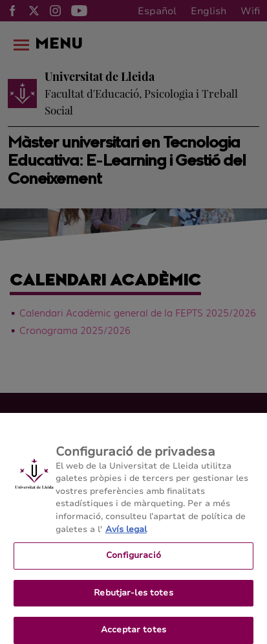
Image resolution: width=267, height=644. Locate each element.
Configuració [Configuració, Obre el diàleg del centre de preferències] (133, 559)
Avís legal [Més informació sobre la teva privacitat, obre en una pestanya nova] (126, 533)
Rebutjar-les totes (133, 596)
